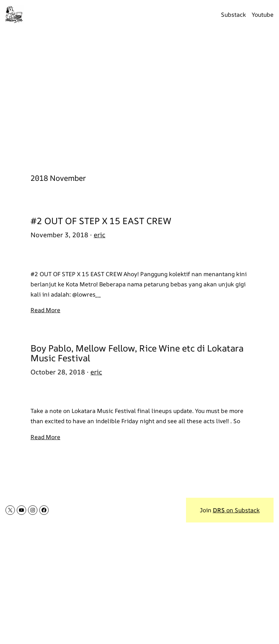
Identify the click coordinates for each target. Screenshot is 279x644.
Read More (45, 310)
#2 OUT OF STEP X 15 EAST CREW (101, 221)
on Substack (236, 510)
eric (100, 235)
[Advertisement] (139, 97)
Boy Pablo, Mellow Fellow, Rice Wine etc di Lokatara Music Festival (137, 353)
